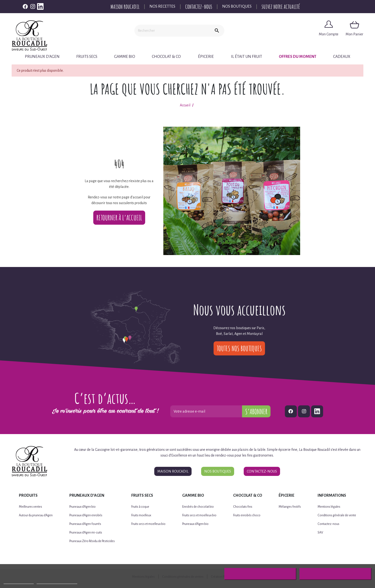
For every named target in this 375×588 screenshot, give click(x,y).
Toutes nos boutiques (239, 348)
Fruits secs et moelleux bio (148, 524)
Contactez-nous (199, 7)
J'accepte (335, 574)
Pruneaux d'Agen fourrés (85, 524)
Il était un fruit (247, 57)
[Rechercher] (172, 31)
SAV (320, 533)
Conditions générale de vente (337, 515)
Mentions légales (329, 507)
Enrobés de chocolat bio (198, 507)
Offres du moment (298, 57)
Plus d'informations (19, 582)
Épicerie (206, 57)
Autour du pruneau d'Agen (36, 515)
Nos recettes (162, 6)
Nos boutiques (237, 6)
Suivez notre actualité (281, 7)
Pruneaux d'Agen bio (83, 507)
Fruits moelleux (141, 515)
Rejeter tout (260, 574)
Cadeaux (342, 57)
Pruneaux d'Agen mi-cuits (86, 533)
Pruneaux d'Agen (42, 57)
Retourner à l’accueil (119, 218)
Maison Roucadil (125, 7)
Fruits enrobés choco (247, 515)
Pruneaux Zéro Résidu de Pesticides (92, 541)
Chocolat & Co (166, 57)
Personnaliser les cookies (57, 582)
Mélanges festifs (290, 507)
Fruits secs (87, 57)
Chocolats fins (243, 507)
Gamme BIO (125, 57)
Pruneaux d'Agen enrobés (86, 515)
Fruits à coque (140, 507)
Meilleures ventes (30, 507)
